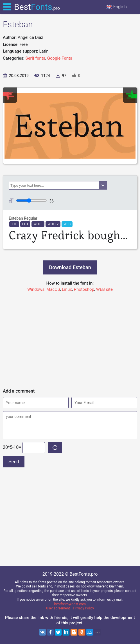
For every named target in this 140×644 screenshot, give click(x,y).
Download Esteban (70, 267)
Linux (67, 289)
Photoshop (84, 289)
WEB (67, 224)
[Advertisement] (70, 338)
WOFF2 (53, 224)
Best (37, 7)
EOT (25, 224)
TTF (14, 224)
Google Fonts (60, 58)
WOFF (38, 224)
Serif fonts (35, 58)
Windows (36, 289)
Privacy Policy (83, 608)
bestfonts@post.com (70, 604)
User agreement (58, 608)
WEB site (104, 289)
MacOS (53, 289)
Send (14, 462)
